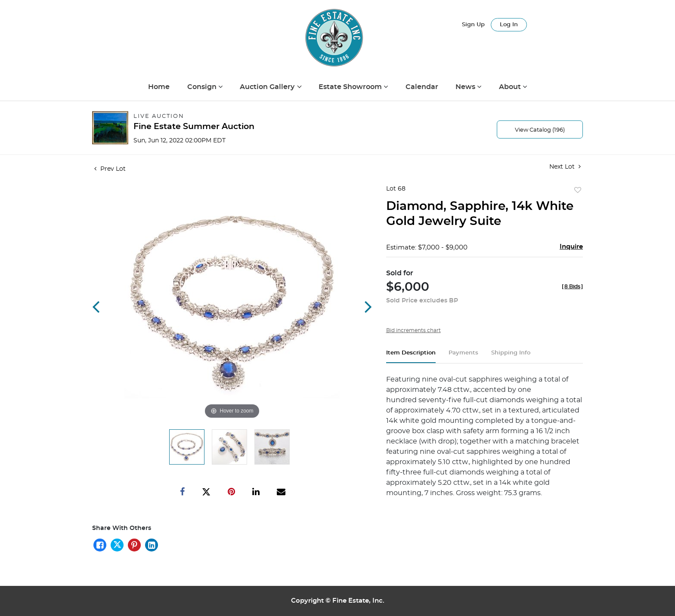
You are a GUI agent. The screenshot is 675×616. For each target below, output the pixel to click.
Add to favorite (578, 191)
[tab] (411, 356)
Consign (203, 87)
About (511, 87)
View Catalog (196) (540, 130)
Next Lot (565, 167)
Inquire (571, 247)
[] (572, 286)
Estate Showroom (351, 87)
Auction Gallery (268, 87)
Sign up (473, 25)
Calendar (422, 87)
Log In (509, 25)
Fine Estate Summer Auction (194, 127)
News (466, 87)
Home (159, 87)
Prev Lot (110, 169)
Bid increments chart (413, 330)
